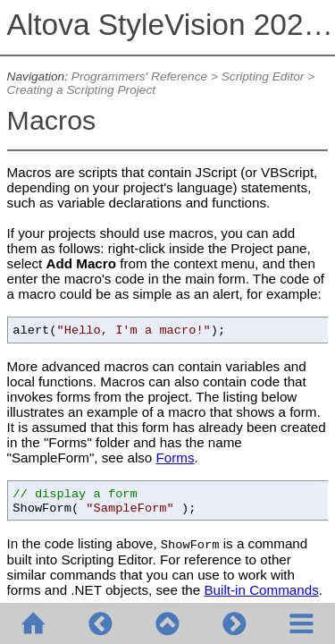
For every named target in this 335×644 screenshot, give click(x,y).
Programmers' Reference (139, 76)
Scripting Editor (263, 76)
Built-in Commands (261, 590)
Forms (176, 458)
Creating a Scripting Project (81, 90)
